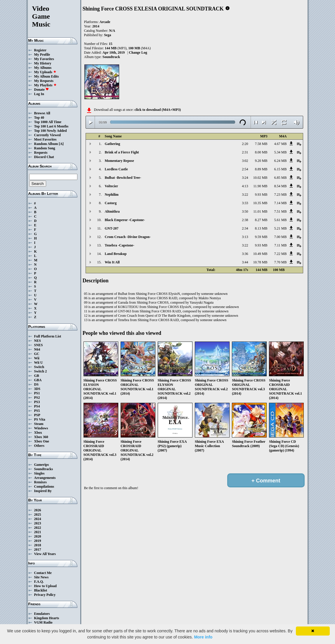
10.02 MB (260, 178)
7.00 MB (281, 237)
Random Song (45, 148)
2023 (38, 523)
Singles (39, 473)
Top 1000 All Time (48, 122)
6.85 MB (281, 178)
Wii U (39, 363)
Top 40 (39, 118)
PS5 (37, 411)
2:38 (245, 220)
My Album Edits (47, 76)
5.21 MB (281, 228)
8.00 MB (261, 152)
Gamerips (42, 465)
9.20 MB (261, 161)
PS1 (37, 393)
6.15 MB (281, 169)
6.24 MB (281, 161)
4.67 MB (281, 144)
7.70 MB (281, 262)
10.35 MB (260, 203)
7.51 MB (281, 211)
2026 (38, 510)
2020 (38, 536)
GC (37, 354)
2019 (38, 541)
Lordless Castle (116, 169)
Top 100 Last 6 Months (51, 126)
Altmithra (112, 211)
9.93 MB (261, 195)
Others (39, 446)
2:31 (245, 152)
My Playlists (45, 85)
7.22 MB (281, 254)
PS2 (37, 398)
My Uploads (45, 72)
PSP (37, 415)
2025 (38, 514)
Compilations (44, 487)
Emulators (42, 614)
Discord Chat (44, 157)
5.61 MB (281, 220)
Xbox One (42, 441)
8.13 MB (261, 228)
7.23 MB (281, 195)
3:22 (245, 195)
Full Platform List (48, 336)
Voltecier (112, 186)
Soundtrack (111, 57)
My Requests (44, 81)
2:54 (245, 169)
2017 (38, 549)
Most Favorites (45, 139)
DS (36, 384)
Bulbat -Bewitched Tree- (123, 178)
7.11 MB (280, 245)
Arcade (105, 22)
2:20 (245, 144)
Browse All (42, 113)
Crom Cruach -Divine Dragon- (128, 237)
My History (43, 63)
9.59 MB (261, 237)
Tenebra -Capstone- (120, 245)
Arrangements (45, 478)
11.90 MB (260, 186)
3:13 (245, 237)
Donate (42, 90)
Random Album (46, 144)
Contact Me (43, 573)
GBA (38, 380)
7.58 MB (261, 144)
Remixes (40, 482)
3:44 (245, 262)
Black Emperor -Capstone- (125, 220)
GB (37, 376)
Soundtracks (44, 469)
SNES (39, 345)
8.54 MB (281, 186)
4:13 (245, 186)
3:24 (245, 178)
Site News (41, 577)
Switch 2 (41, 371)
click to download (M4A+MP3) (158, 110)
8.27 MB (261, 220)
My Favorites (44, 59)
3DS (37, 389)
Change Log (138, 52)
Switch (39, 367)
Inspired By (43, 491)
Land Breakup (116, 254)
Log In (39, 94)
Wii (37, 358)
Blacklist (41, 590)
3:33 (245, 203)
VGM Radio (43, 622)
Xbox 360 (41, 437)
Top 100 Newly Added (51, 131)
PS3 (37, 402)
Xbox (38, 433)
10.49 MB (260, 254)
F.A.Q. (39, 582)
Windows (41, 428)
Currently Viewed (47, 135)
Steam (39, 424)
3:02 (245, 161)
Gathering (113, 144)
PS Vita (40, 419)
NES (38, 341)
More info (203, 637)
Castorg (111, 203)
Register (40, 50)
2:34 (245, 228)
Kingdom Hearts (47, 618)
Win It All (112, 262)
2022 (38, 528)
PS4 (37, 406)
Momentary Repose (119, 161)
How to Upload (45, 586)
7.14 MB (281, 203)
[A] (61, 144)
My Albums (43, 68)
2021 (38, 532)
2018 (38, 545)
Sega (107, 35)
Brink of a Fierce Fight (122, 152)
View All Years (45, 554)
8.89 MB (261, 169)
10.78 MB (260, 262)
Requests (41, 153)
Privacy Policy (45, 595)
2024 (38, 519)
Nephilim (112, 195)
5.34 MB (281, 152)
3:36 (245, 254)
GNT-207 (112, 228)
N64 (37, 349)
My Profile (42, 55)
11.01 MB (260, 211)
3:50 (245, 211)
